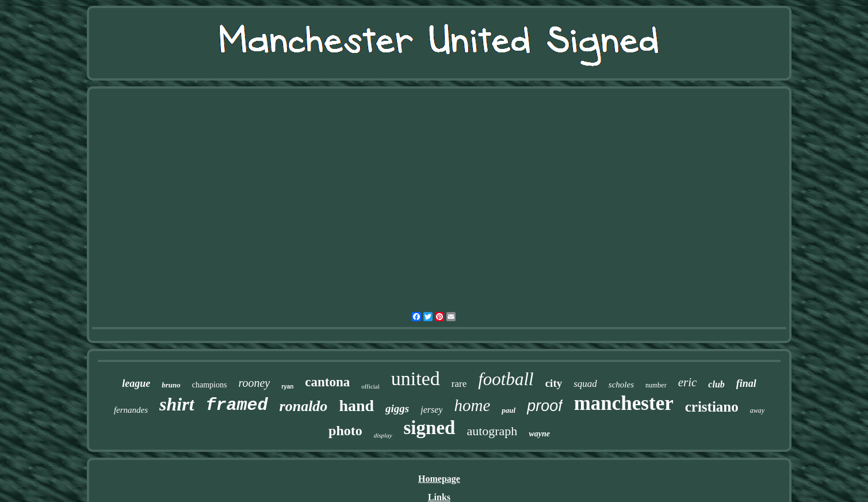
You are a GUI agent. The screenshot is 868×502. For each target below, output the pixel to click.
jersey (431, 410)
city (554, 383)
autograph (492, 431)
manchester (624, 403)
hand (356, 406)
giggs (397, 408)
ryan (287, 387)
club (716, 384)
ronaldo (304, 406)
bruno (171, 385)
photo (345, 431)
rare (459, 384)
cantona (327, 382)
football (506, 379)
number (656, 385)
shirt (177, 404)
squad (585, 384)
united (416, 379)
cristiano (712, 407)
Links (439, 497)
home (472, 405)
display (383, 435)
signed (430, 428)
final (746, 383)
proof (545, 406)
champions (210, 385)
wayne (539, 434)
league (136, 383)
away (757, 410)
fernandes (131, 410)
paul (508, 410)
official (370, 386)
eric (688, 382)
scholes (621, 385)
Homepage (439, 479)
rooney (254, 383)
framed (237, 405)
